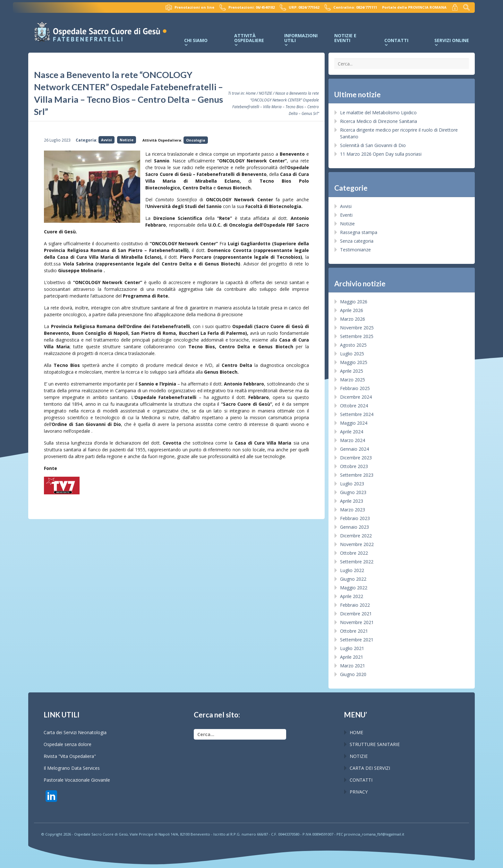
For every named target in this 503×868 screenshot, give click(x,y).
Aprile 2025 (352, 371)
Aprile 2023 (352, 501)
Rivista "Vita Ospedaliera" (70, 756)
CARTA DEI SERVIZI (370, 768)
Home (251, 93)
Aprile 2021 (352, 657)
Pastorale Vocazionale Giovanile (77, 780)
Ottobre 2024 (354, 406)
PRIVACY (359, 792)
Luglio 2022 (352, 570)
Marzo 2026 (353, 319)
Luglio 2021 (352, 648)
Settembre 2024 (357, 414)
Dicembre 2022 (356, 536)
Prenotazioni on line (190, 7)
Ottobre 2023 (354, 466)
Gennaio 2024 (354, 449)
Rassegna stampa (359, 232)
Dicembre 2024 (356, 397)
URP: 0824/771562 (299, 7)
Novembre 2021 (357, 622)
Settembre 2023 (357, 475)
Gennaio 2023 (354, 527)
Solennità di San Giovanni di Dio (373, 145)
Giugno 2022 (353, 579)
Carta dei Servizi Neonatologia (75, 732)
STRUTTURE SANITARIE (375, 744)
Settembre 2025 (357, 336)
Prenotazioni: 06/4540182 (247, 7)
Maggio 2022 (354, 588)
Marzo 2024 (353, 440)
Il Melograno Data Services (72, 768)
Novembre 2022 (357, 544)
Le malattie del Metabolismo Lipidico (378, 113)
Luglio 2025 (352, 354)
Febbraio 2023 (355, 518)
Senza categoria (357, 241)
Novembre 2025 (357, 328)
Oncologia (196, 140)
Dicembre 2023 (356, 458)
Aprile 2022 (352, 596)
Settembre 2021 (357, 640)
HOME (356, 732)
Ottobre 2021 (354, 631)
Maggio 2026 (354, 302)
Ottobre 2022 (354, 553)
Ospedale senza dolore (68, 744)
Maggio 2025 (354, 362)
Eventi (346, 215)
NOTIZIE (265, 93)
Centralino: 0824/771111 (351, 7)
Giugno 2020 (353, 674)
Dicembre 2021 (356, 614)
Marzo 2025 (353, 380)
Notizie (127, 140)
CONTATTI (361, 780)
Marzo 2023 (353, 510)
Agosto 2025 (353, 345)
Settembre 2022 (357, 562)
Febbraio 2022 (355, 605)
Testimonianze (355, 250)
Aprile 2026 (352, 310)
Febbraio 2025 (355, 388)
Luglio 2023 (352, 484)
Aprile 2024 (352, 432)
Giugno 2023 (353, 492)
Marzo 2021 (353, 666)
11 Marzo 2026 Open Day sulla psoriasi (381, 154)
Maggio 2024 (354, 423)
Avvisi (107, 140)
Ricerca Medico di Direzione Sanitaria (379, 121)
